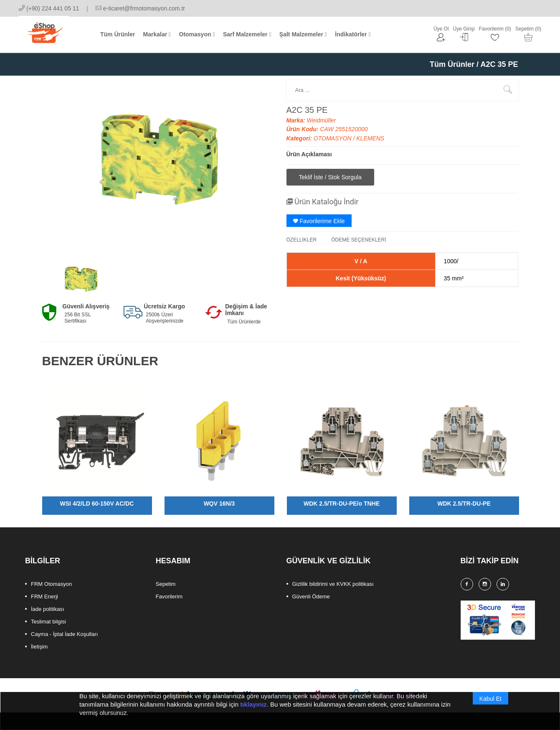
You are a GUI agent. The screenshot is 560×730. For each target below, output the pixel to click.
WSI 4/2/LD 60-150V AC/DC (97, 504)
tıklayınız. (254, 708)
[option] (81, 279)
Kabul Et (490, 702)
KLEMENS (370, 138)
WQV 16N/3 (219, 504)
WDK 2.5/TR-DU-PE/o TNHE (342, 504)
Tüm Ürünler (452, 64)
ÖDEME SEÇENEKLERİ (359, 240)
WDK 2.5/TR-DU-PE (464, 504)
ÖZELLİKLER (302, 240)
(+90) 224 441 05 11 (49, 8)
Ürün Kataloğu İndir (323, 202)
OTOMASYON (333, 138)
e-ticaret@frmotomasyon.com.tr (140, 8)
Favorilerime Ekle (319, 221)
